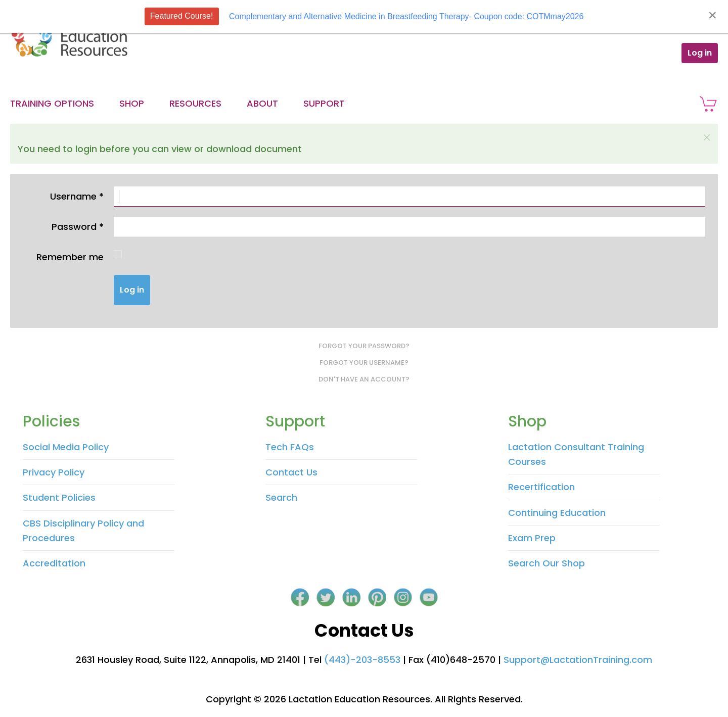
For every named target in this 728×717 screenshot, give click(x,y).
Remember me (70, 257)
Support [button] (324, 103)
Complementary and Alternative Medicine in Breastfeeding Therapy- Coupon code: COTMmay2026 (406, 16)
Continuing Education (557, 513)
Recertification (541, 487)
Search (281, 497)
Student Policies (59, 497)
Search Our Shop (547, 563)
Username (77, 196)
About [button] (262, 103)
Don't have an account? (364, 379)
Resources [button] (195, 103)
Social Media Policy (66, 447)
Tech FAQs (290, 447)
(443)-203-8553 (362, 660)
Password (78, 227)
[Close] (712, 15)
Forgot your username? (364, 363)
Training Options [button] (52, 103)
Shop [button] (132, 103)
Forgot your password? (364, 346)
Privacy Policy (54, 472)
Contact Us (291, 472)
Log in (700, 53)
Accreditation (54, 563)
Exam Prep (532, 538)
